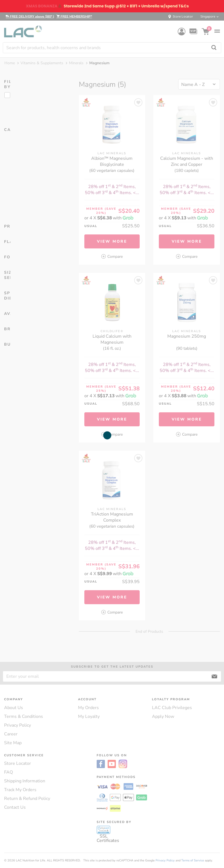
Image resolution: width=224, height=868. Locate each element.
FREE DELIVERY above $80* (29, 16)
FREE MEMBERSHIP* (74, 16)
